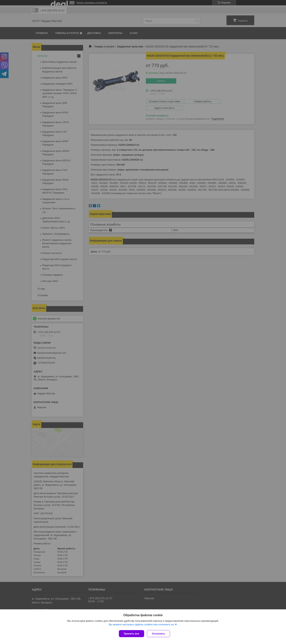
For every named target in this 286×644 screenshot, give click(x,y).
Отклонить (159, 634)
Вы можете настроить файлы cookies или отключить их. (142, 625)
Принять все (131, 634)
